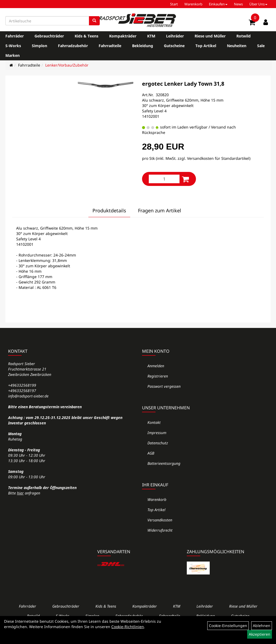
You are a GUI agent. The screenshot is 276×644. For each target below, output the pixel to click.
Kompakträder (123, 36)
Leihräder (175, 36)
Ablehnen (262, 626)
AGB (151, 453)
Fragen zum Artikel (160, 210)
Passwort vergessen (164, 386)
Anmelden (156, 366)
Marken (13, 55)
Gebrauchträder (49, 36)
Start (174, 4)
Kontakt (154, 422)
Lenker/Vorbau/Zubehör (67, 65)
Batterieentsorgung (164, 463)
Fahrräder (15, 36)
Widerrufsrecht (160, 530)
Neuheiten (237, 46)
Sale (261, 46)
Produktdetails (109, 210)
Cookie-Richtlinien (128, 627)
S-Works (13, 46)
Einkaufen (218, 4)
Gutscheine (174, 46)
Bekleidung (143, 46)
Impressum (157, 433)
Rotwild (244, 36)
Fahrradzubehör (73, 46)
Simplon (39, 46)
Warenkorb (193, 4)
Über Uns (258, 4)
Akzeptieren (260, 634)
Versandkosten (160, 520)
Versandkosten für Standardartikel (218, 158)
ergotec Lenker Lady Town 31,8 (183, 84)
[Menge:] (164, 179)
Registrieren (158, 376)
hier (20, 493)
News (238, 4)
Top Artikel (206, 46)
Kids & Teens (87, 36)
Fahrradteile (110, 46)
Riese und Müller (210, 36)
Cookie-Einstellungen (228, 626)
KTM (151, 36)
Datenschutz (158, 443)
